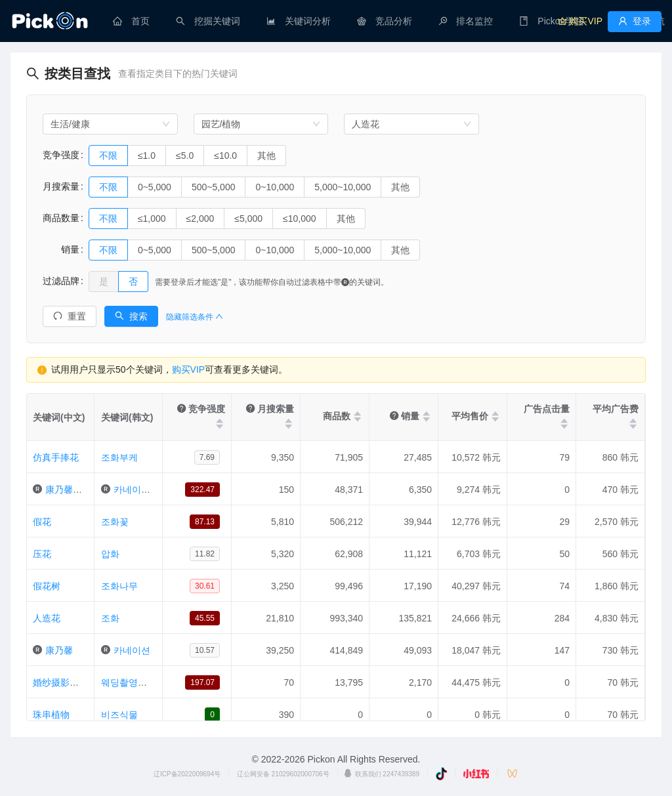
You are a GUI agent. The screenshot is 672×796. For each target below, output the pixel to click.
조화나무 (119, 586)
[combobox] (110, 124)
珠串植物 (51, 715)
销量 (61, 249)
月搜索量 (61, 186)
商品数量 (61, 218)
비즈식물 (119, 715)
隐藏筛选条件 (195, 317)
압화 (110, 554)
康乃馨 (59, 650)
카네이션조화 (141, 490)
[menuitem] (131, 21)
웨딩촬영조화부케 (138, 682)
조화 (110, 618)
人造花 (47, 618)
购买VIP (189, 369)
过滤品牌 (61, 281)
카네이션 (132, 650)
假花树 (47, 586)
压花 (42, 554)
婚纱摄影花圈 (60, 682)
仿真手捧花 (56, 457)
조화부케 (119, 457)
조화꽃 (115, 522)
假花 (42, 522)
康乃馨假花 (68, 490)
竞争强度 (61, 155)
